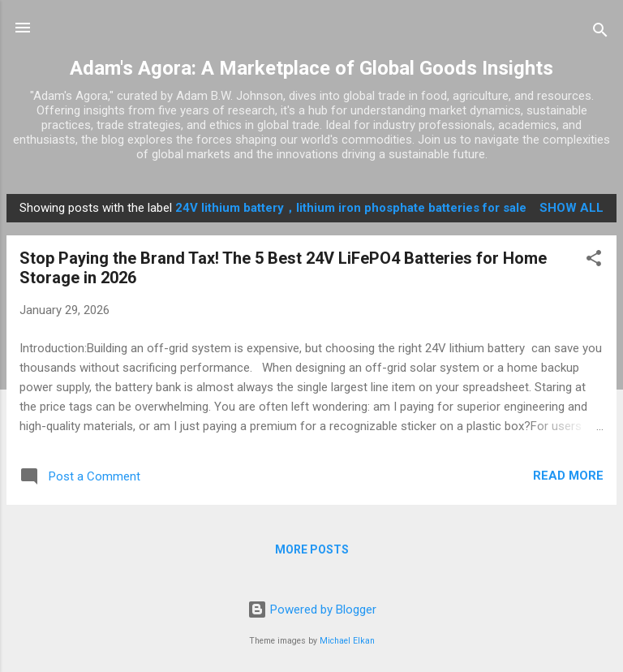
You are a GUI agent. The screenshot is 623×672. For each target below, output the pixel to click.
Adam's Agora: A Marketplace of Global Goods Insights (311, 68)
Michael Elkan (347, 641)
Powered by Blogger (312, 610)
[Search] (600, 33)
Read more (568, 476)
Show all (571, 208)
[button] (594, 261)
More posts (312, 549)
